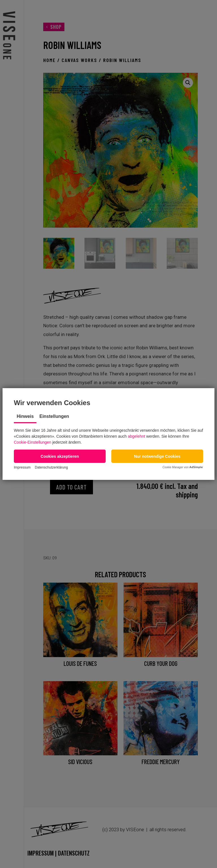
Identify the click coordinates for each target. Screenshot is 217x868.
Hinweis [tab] (25, 416)
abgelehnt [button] (136, 436)
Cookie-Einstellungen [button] (32, 442)
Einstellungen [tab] (54, 416)
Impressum (22, 467)
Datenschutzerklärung (51, 467)
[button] (60, 456)
